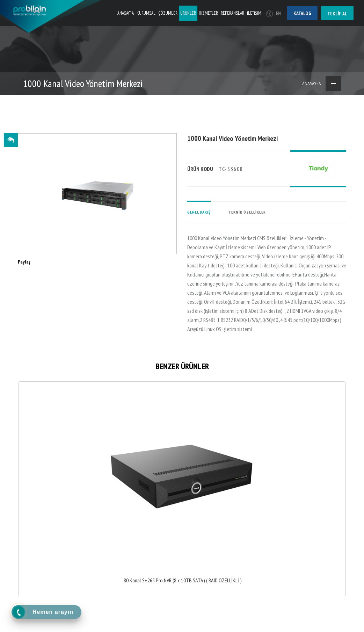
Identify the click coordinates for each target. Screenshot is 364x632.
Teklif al (337, 14)
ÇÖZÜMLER (168, 13)
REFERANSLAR (232, 13)
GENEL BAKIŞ (199, 212)
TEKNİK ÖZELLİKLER (247, 212)
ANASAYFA (126, 13)
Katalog (302, 13)
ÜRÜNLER (188, 13)
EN (274, 13)
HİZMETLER (208, 13)
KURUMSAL (146, 13)
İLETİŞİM (254, 13)
